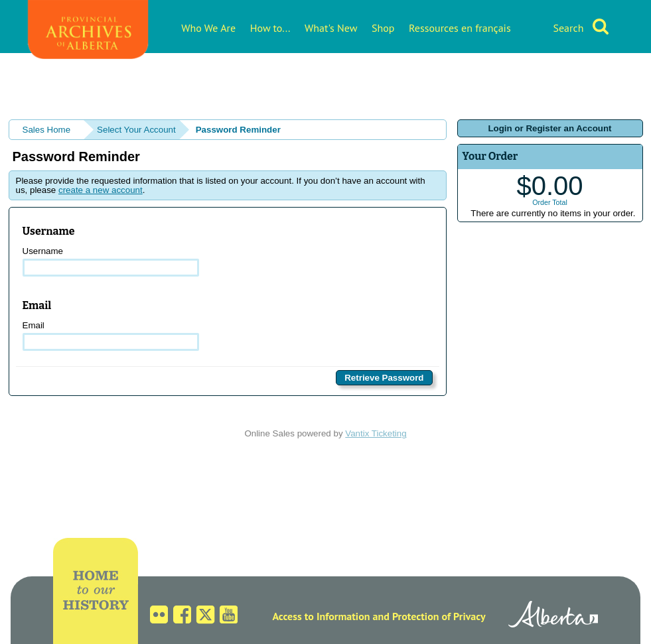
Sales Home (47, 130)
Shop (383, 28)
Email (111, 336)
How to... (270, 28)
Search (568, 28)
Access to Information (321, 616)
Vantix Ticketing (376, 433)
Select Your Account (136, 130)
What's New (331, 28)
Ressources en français (460, 28)
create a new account (101, 190)
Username (111, 261)
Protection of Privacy (439, 616)
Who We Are (208, 28)
